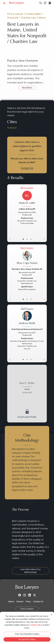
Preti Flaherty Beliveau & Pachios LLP (27, 329)
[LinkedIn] (30, 595)
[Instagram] (25, 595)
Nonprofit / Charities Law (22, 18)
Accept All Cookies (27, 639)
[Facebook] (20, 595)
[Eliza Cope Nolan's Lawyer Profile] (27, 257)
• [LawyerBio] (27, 239)
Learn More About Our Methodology (30, 571)
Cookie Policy (36, 625)
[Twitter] (35, 595)
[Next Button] (45, 213)
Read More (27, 88)
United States (33, 14)
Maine (42, 18)
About (11, 601)
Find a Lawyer (15, 14)
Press (28, 601)
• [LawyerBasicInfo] (23, 239)
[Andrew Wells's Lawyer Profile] (27, 317)
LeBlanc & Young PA (27, 209)
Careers (20, 601)
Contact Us (27, 168)
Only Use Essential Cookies (27, 634)
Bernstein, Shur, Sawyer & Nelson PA (27, 269)
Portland (12, 128)
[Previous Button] (9, 213)
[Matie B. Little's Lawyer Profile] (27, 197)
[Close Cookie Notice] (52, 614)
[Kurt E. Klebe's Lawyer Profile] (27, 388)
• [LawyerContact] (31, 239)
